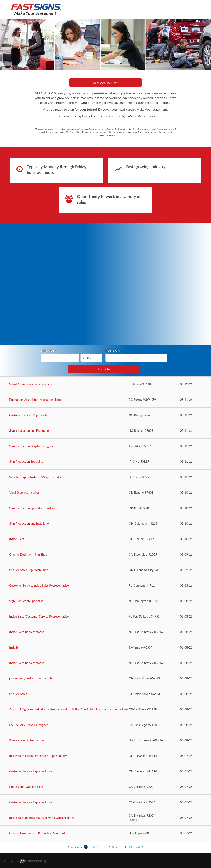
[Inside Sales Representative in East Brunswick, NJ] (105, 632)
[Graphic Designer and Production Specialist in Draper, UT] (105, 833)
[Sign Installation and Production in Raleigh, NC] (105, 431)
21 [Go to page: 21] (131, 847)
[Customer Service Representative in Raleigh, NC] (105, 415)
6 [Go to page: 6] (105, 847)
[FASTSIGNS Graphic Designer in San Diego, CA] (105, 725)
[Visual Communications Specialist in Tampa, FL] (105, 384)
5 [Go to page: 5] (102, 847)
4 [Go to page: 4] (98, 847)
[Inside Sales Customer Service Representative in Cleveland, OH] (105, 756)
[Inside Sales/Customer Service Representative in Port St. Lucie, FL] (105, 617)
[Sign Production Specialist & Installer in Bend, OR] (105, 508)
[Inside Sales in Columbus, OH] (105, 539)
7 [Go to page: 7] (109, 847)
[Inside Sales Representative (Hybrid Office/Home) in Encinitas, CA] (105, 818)
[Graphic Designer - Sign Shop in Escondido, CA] (105, 555)
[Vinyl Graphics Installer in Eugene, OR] (105, 493)
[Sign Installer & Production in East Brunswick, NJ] (105, 741)
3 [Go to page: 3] (94, 847)
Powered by (25, 861)
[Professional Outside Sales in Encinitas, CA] (105, 787)
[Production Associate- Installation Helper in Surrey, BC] (105, 400)
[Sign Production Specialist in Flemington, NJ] (105, 601)
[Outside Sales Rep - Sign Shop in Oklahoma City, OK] (105, 570)
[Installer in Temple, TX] (105, 648)
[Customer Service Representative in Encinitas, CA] (105, 802)
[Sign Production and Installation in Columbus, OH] (105, 524)
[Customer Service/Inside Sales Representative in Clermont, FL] (105, 586)
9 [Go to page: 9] (116, 847)
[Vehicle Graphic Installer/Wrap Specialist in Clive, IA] (105, 477)
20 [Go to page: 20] (125, 847)
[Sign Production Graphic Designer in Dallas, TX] (105, 446)
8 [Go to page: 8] (113, 847)
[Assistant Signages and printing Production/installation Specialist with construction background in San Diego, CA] (105, 710)
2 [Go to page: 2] (90, 847)
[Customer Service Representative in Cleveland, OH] (105, 771)
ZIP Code (48, 350)
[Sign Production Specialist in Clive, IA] (105, 462)
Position (113, 350)
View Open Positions (105, 82)
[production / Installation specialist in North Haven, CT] (105, 679)
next (139, 847)
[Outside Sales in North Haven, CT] (105, 694)
